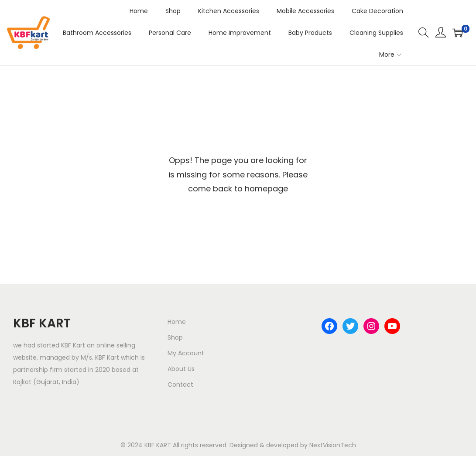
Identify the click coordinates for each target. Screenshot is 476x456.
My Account (186, 353)
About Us (181, 369)
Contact (180, 385)
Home (177, 322)
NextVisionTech (333, 445)
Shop (175, 337)
